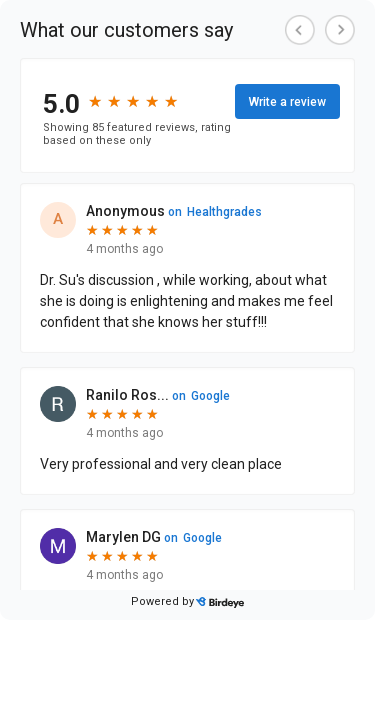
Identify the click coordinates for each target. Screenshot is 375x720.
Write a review (287, 102)
